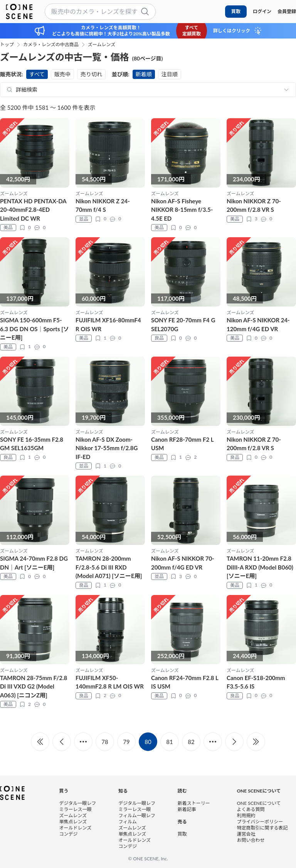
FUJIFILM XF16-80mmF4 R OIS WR (108, 324)
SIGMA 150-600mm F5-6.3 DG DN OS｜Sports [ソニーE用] (34, 329)
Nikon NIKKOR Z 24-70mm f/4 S (103, 205)
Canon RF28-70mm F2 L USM (182, 444)
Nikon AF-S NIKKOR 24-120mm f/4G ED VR (258, 324)
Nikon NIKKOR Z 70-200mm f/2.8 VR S (254, 205)
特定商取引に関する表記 (262, 828)
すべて (37, 74)
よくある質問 (251, 809)
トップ (7, 45)
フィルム (128, 822)
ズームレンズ (102, 45)
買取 (236, 11)
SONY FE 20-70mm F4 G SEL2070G (183, 324)
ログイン (262, 11)
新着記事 (187, 809)
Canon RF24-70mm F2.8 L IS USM (185, 682)
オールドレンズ (76, 828)
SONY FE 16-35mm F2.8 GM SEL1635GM (32, 444)
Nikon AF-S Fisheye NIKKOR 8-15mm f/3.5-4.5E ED (182, 210)
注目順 (170, 74)
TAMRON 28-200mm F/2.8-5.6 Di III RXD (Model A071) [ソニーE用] (109, 567)
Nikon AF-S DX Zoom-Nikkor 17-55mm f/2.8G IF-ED (107, 448)
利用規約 (246, 815)
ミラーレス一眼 (76, 809)
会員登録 (287, 11)
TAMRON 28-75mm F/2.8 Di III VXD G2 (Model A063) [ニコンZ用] (34, 686)
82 (191, 742)
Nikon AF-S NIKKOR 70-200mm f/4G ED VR (183, 563)
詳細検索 (27, 90)
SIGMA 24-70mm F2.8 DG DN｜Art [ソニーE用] (34, 563)
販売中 (62, 74)
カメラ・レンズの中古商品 (51, 45)
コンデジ (69, 834)
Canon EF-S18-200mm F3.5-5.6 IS (256, 682)
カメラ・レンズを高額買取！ (111, 28)
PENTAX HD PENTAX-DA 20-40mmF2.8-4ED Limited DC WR (33, 210)
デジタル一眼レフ (78, 803)
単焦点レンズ (73, 822)
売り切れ (91, 74)
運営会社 (246, 834)
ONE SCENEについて (259, 803)
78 (105, 742)
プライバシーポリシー (260, 822)
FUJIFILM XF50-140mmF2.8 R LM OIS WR (110, 682)
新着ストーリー (194, 803)
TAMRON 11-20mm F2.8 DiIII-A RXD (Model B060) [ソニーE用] (260, 567)
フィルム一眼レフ (137, 815)
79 (126, 742)
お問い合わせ (251, 840)
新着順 (144, 74)
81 (169, 742)
